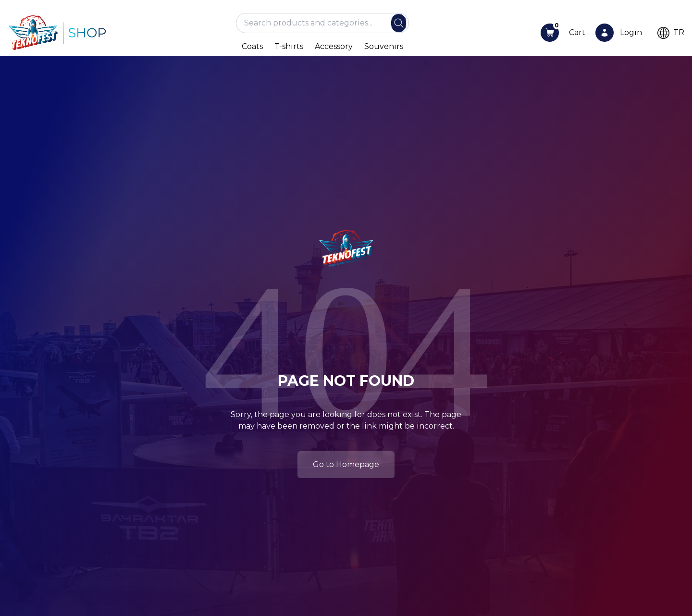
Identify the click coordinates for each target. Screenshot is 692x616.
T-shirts (289, 46)
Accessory (334, 46)
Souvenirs (384, 46)
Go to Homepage (346, 464)
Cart (577, 32)
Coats (252, 46)
